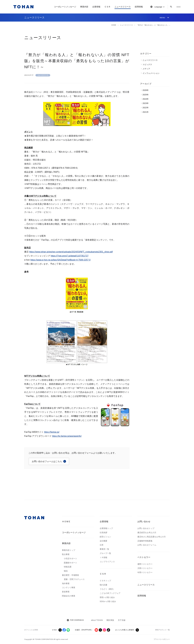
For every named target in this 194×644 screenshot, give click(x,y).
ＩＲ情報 (103, 557)
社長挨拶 (103, 533)
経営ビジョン (105, 537)
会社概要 (103, 541)
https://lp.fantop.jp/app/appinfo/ (67, 436)
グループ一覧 (105, 553)
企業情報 (96, 7)
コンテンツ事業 (69, 588)
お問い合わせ (144, 522)
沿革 (102, 545)
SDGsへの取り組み (108, 601)
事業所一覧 (104, 549)
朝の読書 (103, 585)
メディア (147, 69)
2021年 (146, 112)
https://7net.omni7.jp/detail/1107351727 (70, 256)
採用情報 (139, 7)
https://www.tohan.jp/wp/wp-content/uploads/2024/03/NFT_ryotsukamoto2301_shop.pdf (71, 252)
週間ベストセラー (145, 564)
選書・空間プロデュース (74, 579)
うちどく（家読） (107, 589)
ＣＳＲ (107, 7)
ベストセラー (144, 557)
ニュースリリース (123, 7)
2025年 (146, 95)
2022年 (146, 108)
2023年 (146, 103)
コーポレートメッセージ (65, 7)
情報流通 (68, 567)
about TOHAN (97, 620)
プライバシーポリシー (162, 639)
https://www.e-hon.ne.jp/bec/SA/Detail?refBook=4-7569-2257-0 (60, 260)
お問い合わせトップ (146, 528)
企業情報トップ (106, 528)
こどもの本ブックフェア (110, 593)
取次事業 (66, 554)
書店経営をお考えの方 (147, 533)
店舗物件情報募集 (145, 541)
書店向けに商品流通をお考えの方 (152, 537)
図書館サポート (70, 563)
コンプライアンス (107, 562)
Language (158, 7)
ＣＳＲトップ (105, 581)
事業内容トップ (69, 550)
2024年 (146, 99)
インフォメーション (152, 73)
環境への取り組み (107, 597)
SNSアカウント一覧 (162, 630)
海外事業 (66, 583)
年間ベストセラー (145, 572)
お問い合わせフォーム (147, 545)
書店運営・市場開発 (70, 575)
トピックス (148, 64)
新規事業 (66, 592)
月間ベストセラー (145, 568)
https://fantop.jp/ (52, 432)
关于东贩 (122, 620)
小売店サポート (70, 559)
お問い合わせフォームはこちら (47, 461)
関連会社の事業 (69, 596)
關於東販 (110, 620)
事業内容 (84, 7)
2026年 (146, 90)
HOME (114, 25)
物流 (66, 571)
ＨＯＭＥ (66, 522)
